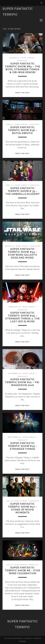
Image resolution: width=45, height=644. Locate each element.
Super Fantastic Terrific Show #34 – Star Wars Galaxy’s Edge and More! (22, 253)
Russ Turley (28, 58)
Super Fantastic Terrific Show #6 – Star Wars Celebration (22, 570)
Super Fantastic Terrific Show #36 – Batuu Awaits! (22, 130)
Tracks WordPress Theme (17, 638)
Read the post (23, 93)
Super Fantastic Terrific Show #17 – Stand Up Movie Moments (22, 508)
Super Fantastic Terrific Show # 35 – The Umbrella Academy (22, 191)
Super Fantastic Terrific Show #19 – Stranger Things (23, 446)
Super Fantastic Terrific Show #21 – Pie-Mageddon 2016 (22, 382)
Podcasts (22, 61)
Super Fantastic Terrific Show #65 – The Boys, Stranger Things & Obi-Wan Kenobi (22, 68)
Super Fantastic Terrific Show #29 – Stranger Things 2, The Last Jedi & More (22, 317)
